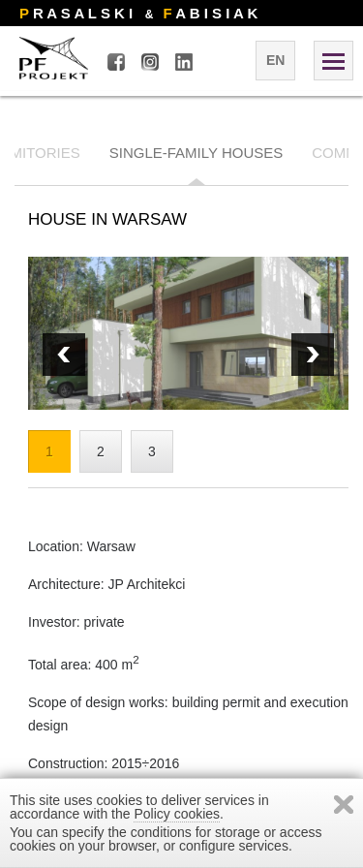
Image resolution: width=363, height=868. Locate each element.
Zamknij (344, 805)
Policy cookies (177, 814)
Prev (313, 355)
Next (64, 355)
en (275, 60)
